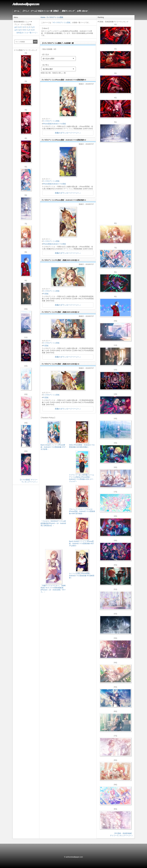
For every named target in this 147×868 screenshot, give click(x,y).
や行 (25, 30)
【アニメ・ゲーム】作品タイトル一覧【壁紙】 (41, 11)
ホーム (17, 11)
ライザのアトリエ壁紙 (51, 121)
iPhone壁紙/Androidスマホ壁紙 (54, 124)
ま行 (20, 30)
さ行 (25, 27)
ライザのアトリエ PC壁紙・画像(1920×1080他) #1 (60, 364)
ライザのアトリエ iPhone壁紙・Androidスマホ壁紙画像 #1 (64, 200)
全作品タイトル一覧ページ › (27, 33)
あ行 (16, 27)
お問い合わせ (82, 11)
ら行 (29, 30)
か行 (20, 27)
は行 (16, 30)
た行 (29, 27)
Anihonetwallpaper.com (26, 4)
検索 (35, 42)
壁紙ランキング (68, 11)
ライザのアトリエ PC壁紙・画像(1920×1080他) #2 (60, 312)
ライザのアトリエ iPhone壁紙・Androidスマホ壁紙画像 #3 (64, 80)
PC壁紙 (46, 294)
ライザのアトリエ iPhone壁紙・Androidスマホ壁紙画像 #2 (64, 140)
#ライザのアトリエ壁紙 (62, 23)
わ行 (33, 30)
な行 (33, 27)
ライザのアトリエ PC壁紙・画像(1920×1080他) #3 (60, 260)
